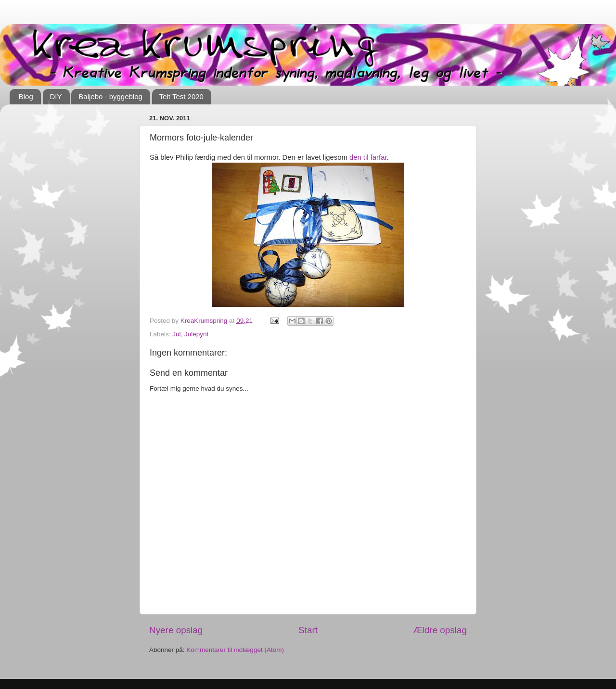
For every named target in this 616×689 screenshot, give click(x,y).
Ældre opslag (440, 630)
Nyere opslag (176, 630)
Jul (176, 334)
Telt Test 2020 (181, 96)
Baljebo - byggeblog (110, 96)
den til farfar (368, 157)
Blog (26, 96)
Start (308, 630)
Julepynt (196, 334)
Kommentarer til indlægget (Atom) (235, 650)
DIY (56, 96)
